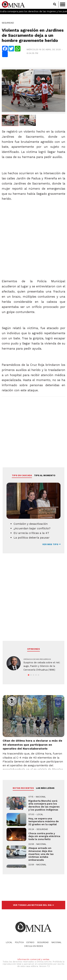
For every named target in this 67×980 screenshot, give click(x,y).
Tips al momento (45, 475)
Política (19, 942)
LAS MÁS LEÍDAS (45, 788)
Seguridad (8, 23)
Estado (30, 942)
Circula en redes (34, 946)
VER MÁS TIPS (51, 544)
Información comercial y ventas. (34, 959)
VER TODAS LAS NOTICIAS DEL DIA (33, 905)
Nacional (56, 942)
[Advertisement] (33, 243)
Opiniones (33, 649)
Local (9, 942)
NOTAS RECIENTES (23, 788)
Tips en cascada (22, 475)
